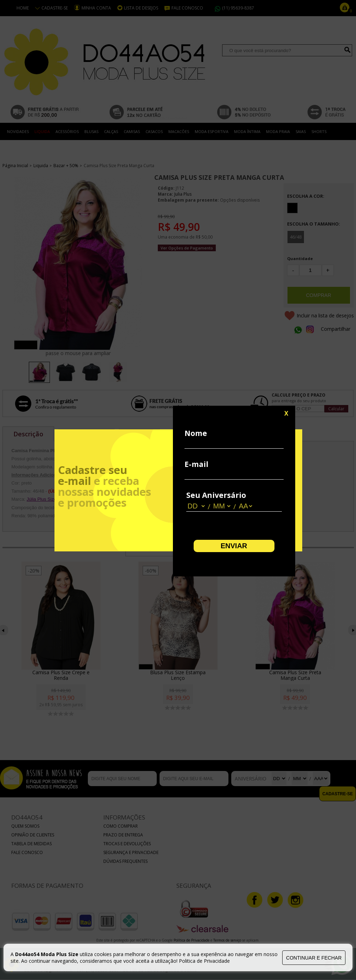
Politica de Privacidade (204, 961)
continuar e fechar (314, 958)
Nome (196, 433)
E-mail (196, 464)
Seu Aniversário (216, 495)
